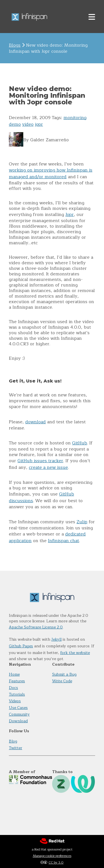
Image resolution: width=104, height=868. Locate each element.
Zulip (82, 522)
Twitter (16, 748)
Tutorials (17, 694)
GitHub (80, 443)
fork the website (75, 653)
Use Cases (18, 708)
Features (17, 681)
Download (18, 721)
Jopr (70, 215)
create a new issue (48, 467)
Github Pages (21, 646)
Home (14, 674)
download (35, 422)
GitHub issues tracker (40, 461)
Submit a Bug (64, 674)
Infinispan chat (64, 541)
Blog (13, 741)
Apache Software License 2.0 (36, 627)
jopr (39, 124)
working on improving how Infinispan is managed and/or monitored (51, 173)
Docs (13, 688)
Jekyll (56, 639)
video (28, 124)
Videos (15, 701)
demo (15, 124)
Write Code (62, 681)
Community (19, 714)
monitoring (75, 118)
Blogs (15, 45)
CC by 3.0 (56, 862)
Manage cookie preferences (52, 856)
